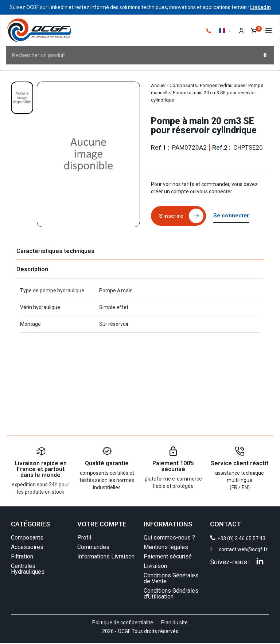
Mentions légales (166, 548)
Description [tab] (32, 270)
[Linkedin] (260, 562)
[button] (268, 31)
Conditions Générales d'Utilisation (171, 595)
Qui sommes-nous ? (169, 539)
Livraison (155, 567)
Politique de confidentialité (123, 624)
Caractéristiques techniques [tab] (55, 252)
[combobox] (127, 56)
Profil (84, 539)
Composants (27, 539)
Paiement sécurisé (168, 558)
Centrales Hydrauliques (28, 570)
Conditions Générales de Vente (171, 579)
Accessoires (27, 548)
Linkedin (260, 7)
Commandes (93, 548)
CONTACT (225, 525)
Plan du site (174, 624)
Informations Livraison (106, 558)
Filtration (22, 558)
